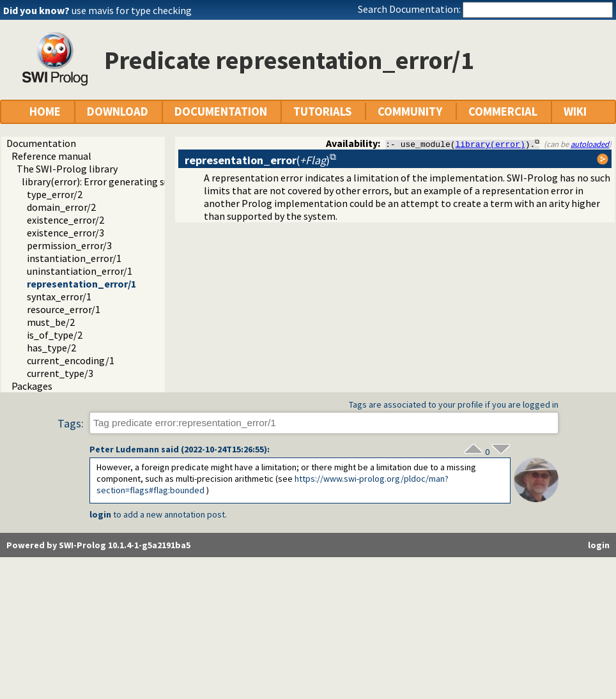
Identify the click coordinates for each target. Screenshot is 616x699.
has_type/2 (51, 348)
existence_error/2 (65, 220)
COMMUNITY (410, 111)
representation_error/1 (81, 284)
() (257, 160)
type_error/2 (55, 194)
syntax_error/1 (59, 296)
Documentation (41, 143)
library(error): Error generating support (108, 181)
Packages (32, 386)
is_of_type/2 (55, 335)
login (100, 514)
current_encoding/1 (71, 360)
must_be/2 (51, 322)
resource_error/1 (64, 309)
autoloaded (590, 144)
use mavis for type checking (132, 10)
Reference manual (51, 156)
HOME (45, 111)
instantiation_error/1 (74, 258)
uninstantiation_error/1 (80, 271)
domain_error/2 (61, 207)
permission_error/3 (69, 245)
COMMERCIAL (503, 111)
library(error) (490, 144)
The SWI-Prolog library (67, 169)
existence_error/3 (65, 233)
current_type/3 (60, 373)
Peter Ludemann (124, 449)
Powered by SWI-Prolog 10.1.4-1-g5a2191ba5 (98, 545)
